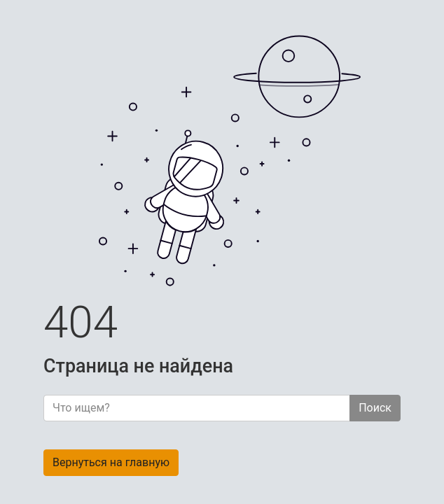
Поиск (375, 408)
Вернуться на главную (111, 462)
